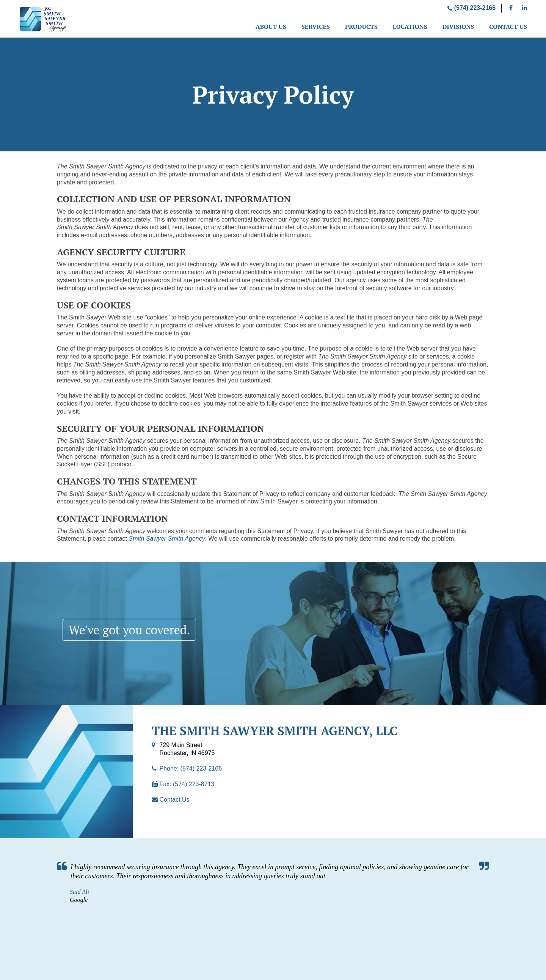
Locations (410, 27)
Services (316, 27)
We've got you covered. (129, 630)
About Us (271, 27)
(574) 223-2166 (471, 8)
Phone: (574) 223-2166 (191, 768)
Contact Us (508, 27)
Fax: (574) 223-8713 (187, 784)
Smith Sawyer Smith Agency (167, 539)
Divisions (458, 27)
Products (361, 27)
